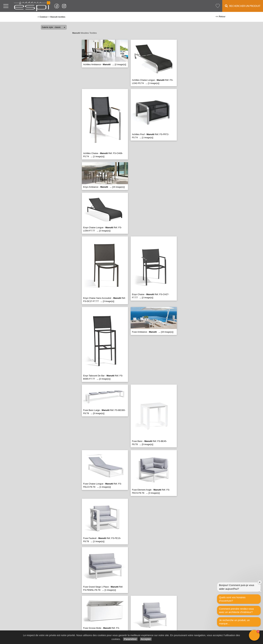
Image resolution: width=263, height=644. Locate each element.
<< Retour (220, 17)
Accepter (146, 639)
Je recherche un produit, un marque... (234, 622)
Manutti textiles (58, 17)
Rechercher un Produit (243, 6)
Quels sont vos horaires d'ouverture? (232, 599)
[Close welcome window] (260, 582)
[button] (254, 635)
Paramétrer (130, 639)
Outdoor (44, 17)
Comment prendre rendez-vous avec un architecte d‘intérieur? (236, 610)
